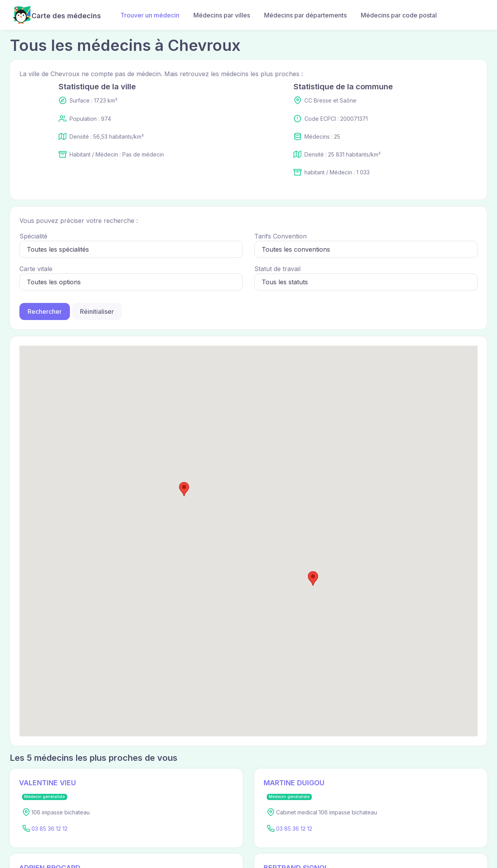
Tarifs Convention (281, 236)
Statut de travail (277, 269)
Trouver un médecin (150, 15)
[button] (313, 578)
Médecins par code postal (399, 15)
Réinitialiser (97, 311)
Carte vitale (36, 269)
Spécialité (33, 236)
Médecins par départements (305, 15)
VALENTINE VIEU (48, 783)
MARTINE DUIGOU (294, 783)
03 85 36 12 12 (50, 829)
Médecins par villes (222, 15)
